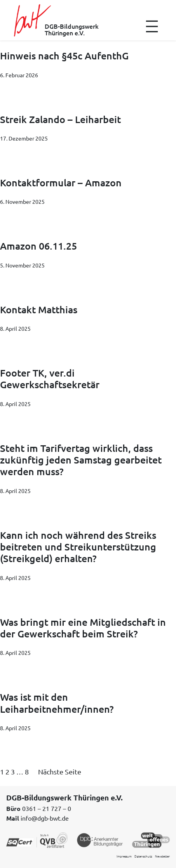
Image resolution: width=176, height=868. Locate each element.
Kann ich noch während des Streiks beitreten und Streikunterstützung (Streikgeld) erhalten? (78, 547)
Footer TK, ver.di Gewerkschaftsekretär (50, 379)
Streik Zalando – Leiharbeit (60, 119)
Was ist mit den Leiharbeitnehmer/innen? (57, 703)
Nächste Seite (60, 772)
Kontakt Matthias (39, 309)
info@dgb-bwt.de (45, 818)
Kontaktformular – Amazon (61, 182)
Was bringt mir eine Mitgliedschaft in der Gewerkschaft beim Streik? (83, 628)
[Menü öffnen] (152, 26)
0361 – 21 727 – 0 (47, 808)
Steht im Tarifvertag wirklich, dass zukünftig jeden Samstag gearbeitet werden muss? (81, 460)
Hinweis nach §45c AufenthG (64, 56)
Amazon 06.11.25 (38, 246)
